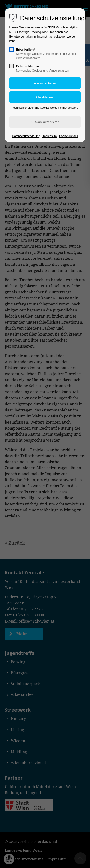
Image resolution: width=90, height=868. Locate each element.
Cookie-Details (68, 136)
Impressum (50, 136)
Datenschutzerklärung (26, 136)
